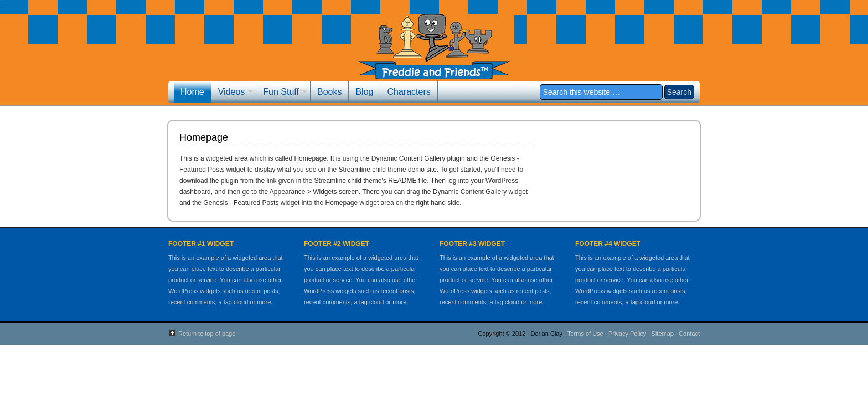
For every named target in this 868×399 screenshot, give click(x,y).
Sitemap (663, 334)
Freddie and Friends (434, 54)
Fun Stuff (282, 93)
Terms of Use (585, 334)
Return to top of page (207, 334)
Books (329, 92)
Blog (364, 92)
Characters (409, 92)
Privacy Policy (627, 334)
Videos (232, 93)
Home (192, 92)
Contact (689, 334)
